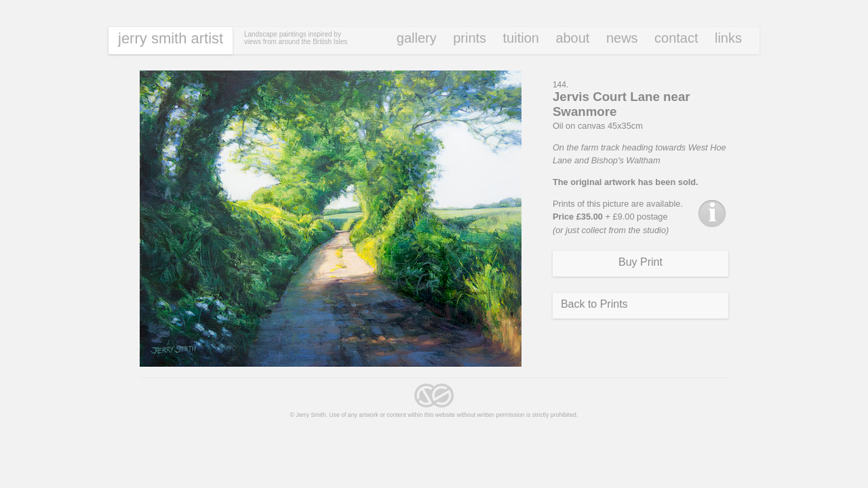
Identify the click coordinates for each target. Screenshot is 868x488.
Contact (676, 38)
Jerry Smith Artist (171, 38)
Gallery (417, 38)
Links (728, 38)
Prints (470, 38)
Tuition (521, 38)
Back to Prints (594, 304)
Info (712, 213)
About (572, 38)
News (622, 38)
